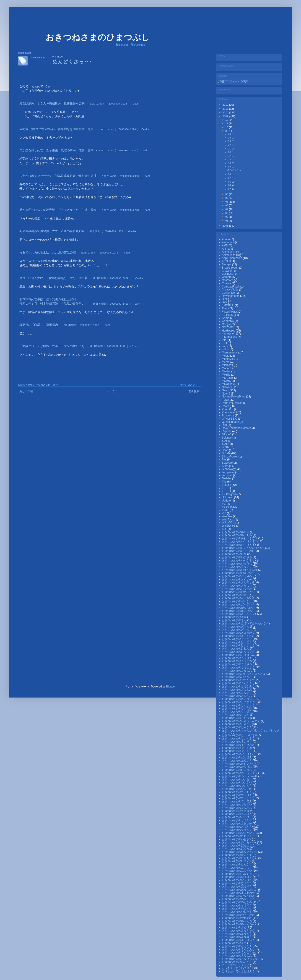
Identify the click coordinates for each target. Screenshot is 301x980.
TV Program (230, 494)
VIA (224, 513)
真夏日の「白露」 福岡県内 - (61, 325)
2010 (226, 112)
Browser (227, 271)
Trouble (227, 485)
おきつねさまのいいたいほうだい (243, 548)
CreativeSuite (230, 290)
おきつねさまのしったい (237, 708)
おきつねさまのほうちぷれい (240, 890)
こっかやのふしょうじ (236, 965)
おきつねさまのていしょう (239, 798)
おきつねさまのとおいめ (237, 823)
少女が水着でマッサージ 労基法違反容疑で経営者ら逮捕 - (80, 176)
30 (230, 134)
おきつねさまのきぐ (235, 620)
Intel (225, 340)
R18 (225, 425)
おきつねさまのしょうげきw (240, 735)
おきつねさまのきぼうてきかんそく (244, 623)
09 (227, 131)
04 (230, 185)
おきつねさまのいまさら (237, 557)
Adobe (226, 239)
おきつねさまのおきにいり (239, 573)
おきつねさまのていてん (237, 801)
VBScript (228, 507)
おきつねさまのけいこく (237, 642)
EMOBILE (228, 305)
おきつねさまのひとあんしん (240, 858)
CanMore (228, 280)
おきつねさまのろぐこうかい (240, 952)
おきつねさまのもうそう (237, 905)
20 (230, 152)
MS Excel (228, 378)
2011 (226, 109)
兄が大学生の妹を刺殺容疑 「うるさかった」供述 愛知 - (80, 210)
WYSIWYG (229, 526)
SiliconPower (230, 457)
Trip (225, 482)
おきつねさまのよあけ (236, 927)
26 (230, 141)
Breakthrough (230, 268)
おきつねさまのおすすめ (237, 579)
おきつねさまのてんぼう (237, 814)
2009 (226, 116)
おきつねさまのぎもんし (237, 630)
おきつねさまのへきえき (237, 874)
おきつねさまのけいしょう (239, 645)
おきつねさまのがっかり (237, 601)
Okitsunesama (37, 57)
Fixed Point (229, 312)
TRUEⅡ (227, 491)
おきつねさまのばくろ (236, 849)
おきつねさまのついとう (237, 786)
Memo (226, 362)
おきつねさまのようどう (237, 934)
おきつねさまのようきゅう (239, 930)
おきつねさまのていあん (237, 792)
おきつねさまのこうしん (237, 671)
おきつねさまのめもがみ (237, 902)
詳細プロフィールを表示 (234, 81)
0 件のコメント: (189, 385)
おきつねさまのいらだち (237, 564)
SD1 (225, 441)
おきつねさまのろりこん (237, 956)
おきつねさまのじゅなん (237, 727)
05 (227, 205)
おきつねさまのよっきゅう (239, 940)
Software (228, 463)
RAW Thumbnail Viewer (237, 428)
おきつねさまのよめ (235, 943)
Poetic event (230, 412)
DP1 (225, 299)
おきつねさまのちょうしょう (240, 773)
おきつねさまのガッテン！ (239, 604)
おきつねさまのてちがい (237, 805)
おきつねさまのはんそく (237, 855)
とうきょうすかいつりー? (238, 968)
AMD (225, 246)
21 (230, 149)
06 (230, 182)
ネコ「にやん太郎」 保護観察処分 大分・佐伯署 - (76, 278)
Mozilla (227, 375)
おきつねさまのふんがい (237, 871)
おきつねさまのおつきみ (237, 589)
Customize (229, 293)
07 (230, 178)
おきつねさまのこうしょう (239, 667)
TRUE (226, 488)
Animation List (231, 252)
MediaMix (228, 359)
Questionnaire (231, 422)
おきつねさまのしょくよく (239, 738)
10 (227, 127)
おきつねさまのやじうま (237, 912)
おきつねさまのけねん (236, 648)
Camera (227, 277)
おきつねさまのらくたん (237, 946)
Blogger (227, 264)
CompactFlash (231, 287)
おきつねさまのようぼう (237, 937)
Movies (227, 371)
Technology (229, 469)
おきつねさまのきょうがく (239, 633)
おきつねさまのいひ (235, 554)
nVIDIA (227, 400)
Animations (229, 255)
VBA (225, 504)
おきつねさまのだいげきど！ (240, 754)
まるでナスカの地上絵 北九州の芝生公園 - (70, 253)
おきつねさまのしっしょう (239, 705)
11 (227, 123)
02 (230, 189)
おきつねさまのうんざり (237, 567)
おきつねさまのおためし (237, 585)
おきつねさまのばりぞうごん (240, 852)
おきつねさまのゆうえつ (237, 921)
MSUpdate (229, 384)
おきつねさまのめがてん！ (239, 899)
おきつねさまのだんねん (237, 770)
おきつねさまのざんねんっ (239, 699)
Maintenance (230, 353)
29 (230, 138)
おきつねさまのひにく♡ (237, 861)
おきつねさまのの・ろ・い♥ (239, 842)
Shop (225, 450)
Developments (231, 296)
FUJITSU (228, 315)
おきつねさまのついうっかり (240, 776)
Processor (228, 416)
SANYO (227, 434)
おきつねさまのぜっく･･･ (238, 751)
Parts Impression (232, 403)
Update (227, 501)
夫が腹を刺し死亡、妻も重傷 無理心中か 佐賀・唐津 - (79, 151)
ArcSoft (227, 261)
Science (227, 438)
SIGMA (227, 453)
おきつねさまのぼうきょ (237, 877)
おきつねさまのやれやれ (237, 918)
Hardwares (229, 331)
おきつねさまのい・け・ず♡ (240, 541)
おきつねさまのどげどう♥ (238, 827)
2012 (226, 105)
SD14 (226, 444)
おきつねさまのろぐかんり (239, 949)
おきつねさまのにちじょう (239, 836)
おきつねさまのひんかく (237, 864)
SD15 (226, 447)
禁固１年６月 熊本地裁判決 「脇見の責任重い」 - (75, 304)
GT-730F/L (229, 327)
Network (227, 387)
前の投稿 (194, 391)
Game (226, 318)
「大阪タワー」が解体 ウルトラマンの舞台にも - (74, 346)
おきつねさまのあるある (237, 535)
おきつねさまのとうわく (237, 820)
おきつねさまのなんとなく (239, 833)
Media (226, 356)
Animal (226, 249)
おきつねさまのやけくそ (237, 908)
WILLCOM (229, 523)
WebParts (228, 520)
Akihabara (228, 242)
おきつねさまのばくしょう (239, 845)
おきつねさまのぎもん (236, 627)
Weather (227, 516)
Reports (227, 431)
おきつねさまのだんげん (237, 767)
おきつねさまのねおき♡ (237, 839)
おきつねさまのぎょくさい (239, 636)
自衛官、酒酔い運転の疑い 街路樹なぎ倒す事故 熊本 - (79, 129)
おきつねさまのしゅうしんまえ (241, 721)
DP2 (225, 302)
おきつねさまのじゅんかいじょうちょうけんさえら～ (251, 731)
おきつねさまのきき (235, 617)
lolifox (226, 349)
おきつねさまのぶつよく (237, 868)
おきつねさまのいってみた (239, 551)
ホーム (111, 391)
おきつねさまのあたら (236, 532)
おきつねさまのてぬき (46, 385)
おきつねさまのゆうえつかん (240, 924)
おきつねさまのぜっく (236, 748)
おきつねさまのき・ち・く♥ (239, 614)
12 (227, 120)
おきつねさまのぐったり (237, 639)
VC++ (226, 510)
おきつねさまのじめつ (236, 718)
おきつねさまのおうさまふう (240, 570)
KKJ (225, 343)
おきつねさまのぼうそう (237, 886)
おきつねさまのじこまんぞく (240, 702)
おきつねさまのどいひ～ (237, 817)
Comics (227, 283)
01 (227, 221)
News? (226, 394)
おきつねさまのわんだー (237, 962)
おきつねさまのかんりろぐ (239, 611)
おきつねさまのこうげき (237, 658)
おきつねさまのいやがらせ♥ (239, 560)
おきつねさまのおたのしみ (239, 582)
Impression (229, 334)
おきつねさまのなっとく (237, 830)
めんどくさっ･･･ (72, 61)
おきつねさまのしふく (236, 715)
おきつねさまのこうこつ (237, 661)
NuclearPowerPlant (234, 397)
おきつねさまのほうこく (237, 883)
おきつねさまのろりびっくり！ (241, 959)
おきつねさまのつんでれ (237, 789)
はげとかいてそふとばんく (239, 971)
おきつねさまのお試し (236, 595)
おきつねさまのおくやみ (237, 576)
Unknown (228, 497)
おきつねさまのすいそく (237, 742)
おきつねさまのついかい (237, 782)
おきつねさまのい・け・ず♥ (239, 545)
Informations (230, 337)
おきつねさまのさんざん (237, 696)
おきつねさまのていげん (237, 795)
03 (227, 213)
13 (230, 159)
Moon (226, 368)
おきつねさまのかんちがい (239, 608)
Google (227, 324)
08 (230, 174)
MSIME (227, 381)
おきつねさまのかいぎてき (239, 598)
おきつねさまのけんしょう (239, 652)
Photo (226, 406)
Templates (228, 472)
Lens (225, 346)
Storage (227, 466)
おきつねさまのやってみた (239, 915)
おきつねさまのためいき (237, 760)
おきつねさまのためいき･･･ (239, 764)
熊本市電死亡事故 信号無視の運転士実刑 (48, 300)
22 (230, 145)
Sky (224, 460)
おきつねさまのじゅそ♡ (237, 724)
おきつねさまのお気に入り (239, 592)
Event (226, 308)
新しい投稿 (26, 391)
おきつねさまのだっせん (237, 757)
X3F (225, 529)
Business (228, 274)
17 (230, 156)
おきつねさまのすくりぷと (239, 745)
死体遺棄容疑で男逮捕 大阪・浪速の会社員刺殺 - (73, 231)
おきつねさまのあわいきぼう (240, 538)
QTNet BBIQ (230, 419)
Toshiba (227, 478)
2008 (226, 226)
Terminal (227, 475)
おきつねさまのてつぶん (237, 808)
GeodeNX (228, 321)
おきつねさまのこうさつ (237, 664)
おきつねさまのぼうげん (237, 880)
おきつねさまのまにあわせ (239, 893)
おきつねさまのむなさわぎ (239, 896)
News (29, 385)
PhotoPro (228, 409)
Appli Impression (232, 258)
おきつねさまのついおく (237, 779)
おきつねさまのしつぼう (237, 711)
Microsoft (228, 365)
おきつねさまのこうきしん (239, 655)
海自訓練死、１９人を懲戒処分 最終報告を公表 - (75, 104)
